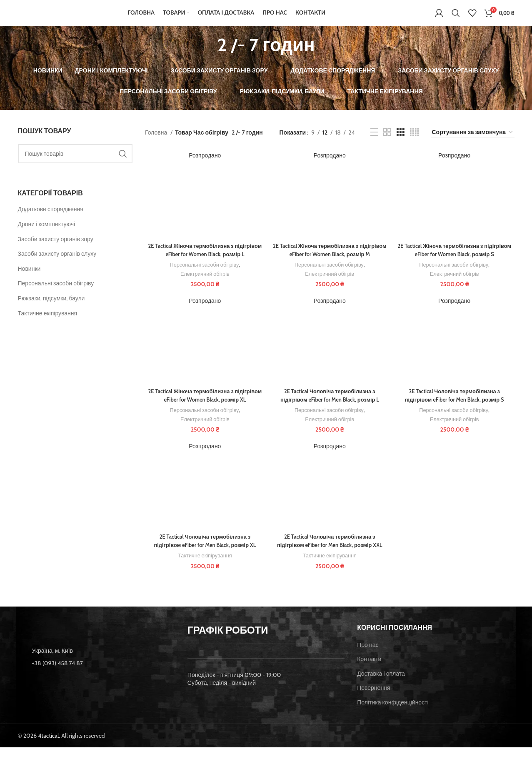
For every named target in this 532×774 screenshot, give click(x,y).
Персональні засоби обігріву (56, 295)
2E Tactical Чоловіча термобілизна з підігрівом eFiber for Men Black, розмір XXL (330, 571)
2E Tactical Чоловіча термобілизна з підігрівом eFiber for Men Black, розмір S (456, 417)
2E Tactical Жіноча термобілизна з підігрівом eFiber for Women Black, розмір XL (204, 421)
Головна (157, 144)
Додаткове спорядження (51, 221)
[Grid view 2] (387, 144)
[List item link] (96, 689)
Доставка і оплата (381, 700)
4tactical (48, 762)
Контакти (369, 686)
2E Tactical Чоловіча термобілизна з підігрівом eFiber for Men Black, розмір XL (204, 571)
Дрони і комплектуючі (47, 236)
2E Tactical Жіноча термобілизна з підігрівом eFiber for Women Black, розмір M (330, 266)
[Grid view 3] (401, 144)
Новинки (29, 280)
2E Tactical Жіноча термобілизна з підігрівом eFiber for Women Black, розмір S (456, 262)
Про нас (368, 671)
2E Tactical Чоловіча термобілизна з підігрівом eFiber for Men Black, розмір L (330, 417)
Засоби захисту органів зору (56, 250)
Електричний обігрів (204, 286)
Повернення (373, 714)
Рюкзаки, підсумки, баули (51, 310)
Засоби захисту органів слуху (57, 265)
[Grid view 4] (414, 144)
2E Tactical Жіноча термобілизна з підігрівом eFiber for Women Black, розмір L (204, 262)
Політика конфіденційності (393, 729)
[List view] (374, 144)
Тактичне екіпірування (48, 325)
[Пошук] (456, 19)
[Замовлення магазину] (473, 144)
